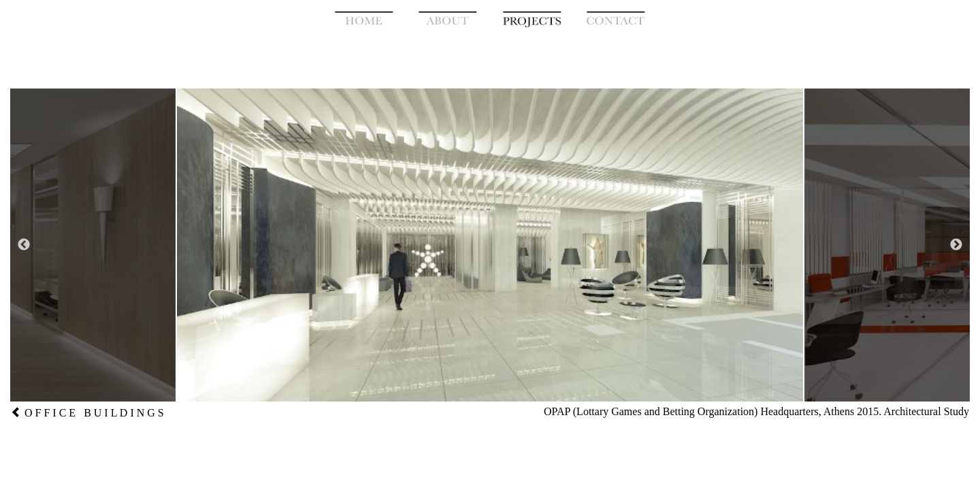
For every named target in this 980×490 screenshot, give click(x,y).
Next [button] (956, 245)
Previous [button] (24, 245)
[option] (490, 245)
